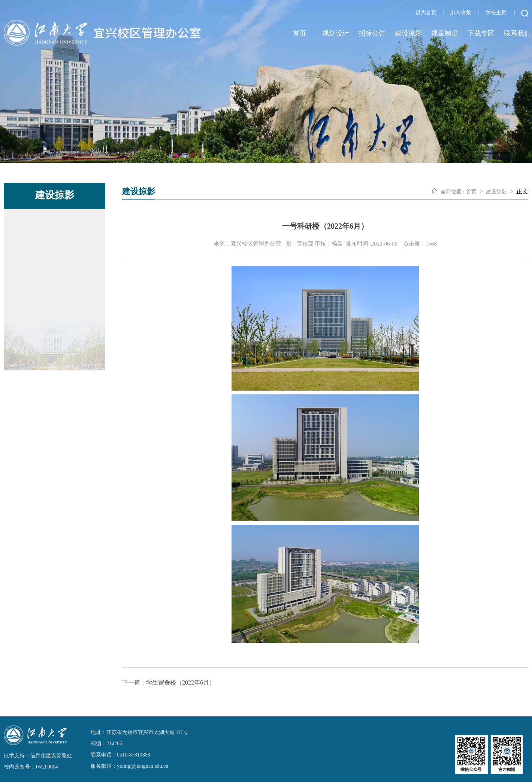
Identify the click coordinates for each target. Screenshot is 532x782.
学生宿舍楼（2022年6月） (181, 682)
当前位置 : (452, 192)
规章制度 (445, 33)
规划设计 (336, 33)
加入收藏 (460, 13)
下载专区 (481, 33)
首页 (299, 33)
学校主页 (496, 13)
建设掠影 (408, 33)
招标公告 (372, 33)
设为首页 (426, 13)
